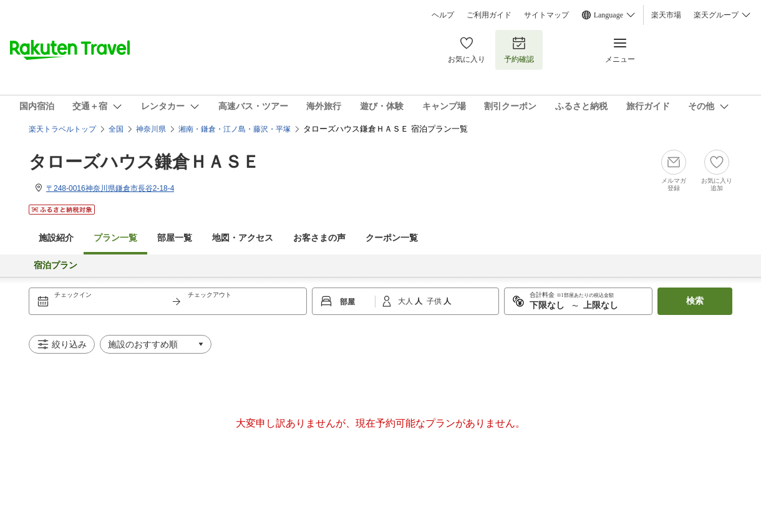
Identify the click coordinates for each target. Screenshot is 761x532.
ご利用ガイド (489, 15)
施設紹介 (56, 238)
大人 (406, 301)
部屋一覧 (175, 238)
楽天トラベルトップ (62, 129)
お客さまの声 (319, 238)
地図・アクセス (243, 238)
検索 (695, 301)
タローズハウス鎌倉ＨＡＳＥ (144, 162)
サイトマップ (546, 15)
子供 (435, 301)
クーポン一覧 (392, 238)
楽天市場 (666, 15)
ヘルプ (443, 15)
